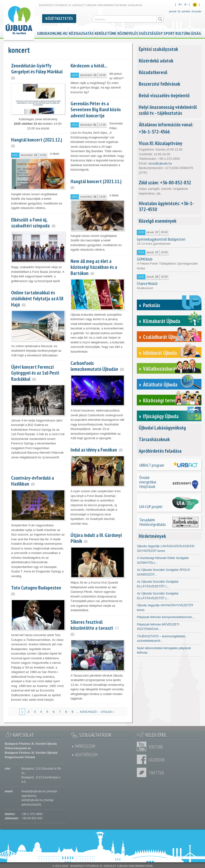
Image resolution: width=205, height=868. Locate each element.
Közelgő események (158, 221)
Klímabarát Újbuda (162, 321)
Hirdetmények (152, 536)
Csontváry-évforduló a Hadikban (33, 481)
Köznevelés (128, 33)
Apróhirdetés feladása (160, 451)
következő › (89, 712)
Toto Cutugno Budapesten (36, 588)
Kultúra (183, 33)
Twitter (143, 772)
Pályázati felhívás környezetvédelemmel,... (166, 617)
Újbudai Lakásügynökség (162, 428)
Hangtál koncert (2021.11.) (96, 181)
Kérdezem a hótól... (89, 66)
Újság (196, 33)
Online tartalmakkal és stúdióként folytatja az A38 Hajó (37, 298)
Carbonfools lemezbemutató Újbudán (94, 366)
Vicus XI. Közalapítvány (160, 143)
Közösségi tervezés (163, 400)
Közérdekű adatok (156, 61)
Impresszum (85, 746)
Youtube (143, 746)
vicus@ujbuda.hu (160, 163)
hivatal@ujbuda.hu (33, 791)
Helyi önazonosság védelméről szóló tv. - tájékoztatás (168, 110)
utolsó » (107, 712)
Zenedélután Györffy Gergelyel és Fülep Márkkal (37, 69)
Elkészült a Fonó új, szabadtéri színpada (30, 223)
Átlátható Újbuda (160, 384)
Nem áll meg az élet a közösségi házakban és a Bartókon (94, 267)
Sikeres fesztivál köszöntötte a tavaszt (92, 625)
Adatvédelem (86, 755)
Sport (169, 33)
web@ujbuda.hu (32, 800)
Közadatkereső (153, 72)
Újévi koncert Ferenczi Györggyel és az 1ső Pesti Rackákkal (35, 373)
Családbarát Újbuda (163, 337)
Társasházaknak (154, 439)
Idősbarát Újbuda (160, 353)
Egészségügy (151, 33)
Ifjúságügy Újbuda (161, 416)
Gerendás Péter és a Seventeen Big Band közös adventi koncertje (96, 109)
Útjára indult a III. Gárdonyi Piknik (96, 538)
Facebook (143, 759)
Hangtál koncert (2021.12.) (37, 140)
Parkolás (152, 305)
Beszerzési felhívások (159, 84)
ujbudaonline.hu (52, 33)
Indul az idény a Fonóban (94, 450)
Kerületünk (105, 33)
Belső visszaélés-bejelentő (164, 95)
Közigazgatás (81, 33)
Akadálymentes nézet (195, 5)
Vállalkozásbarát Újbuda (167, 369)
